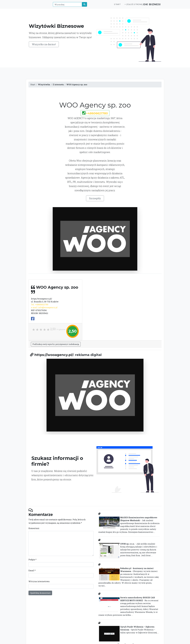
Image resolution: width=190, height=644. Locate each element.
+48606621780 (97, 113)
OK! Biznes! (150, 6)
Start (114, 6)
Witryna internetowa (39, 581)
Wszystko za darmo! (44, 44)
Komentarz (34, 528)
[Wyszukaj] (66, 6)
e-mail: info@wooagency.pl (44, 307)
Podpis (32, 560)
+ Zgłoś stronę (130, 6)
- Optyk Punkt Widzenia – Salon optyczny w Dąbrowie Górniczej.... (129, 630)
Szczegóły (95, 198)
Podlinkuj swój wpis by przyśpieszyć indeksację (56, 344)
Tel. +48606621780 (40, 304)
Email (32, 570)
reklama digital (88, 355)
